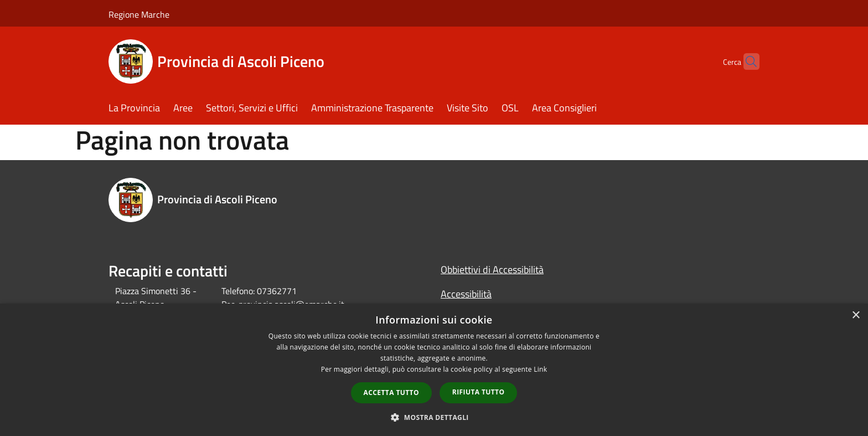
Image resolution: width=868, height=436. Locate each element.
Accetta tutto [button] (391, 393)
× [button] (856, 316)
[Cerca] (746, 61)
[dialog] (434, 370)
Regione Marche (139, 14)
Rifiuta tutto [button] (479, 392)
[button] (434, 417)
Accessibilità (466, 294)
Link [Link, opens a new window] (540, 369)
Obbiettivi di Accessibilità (492, 270)
